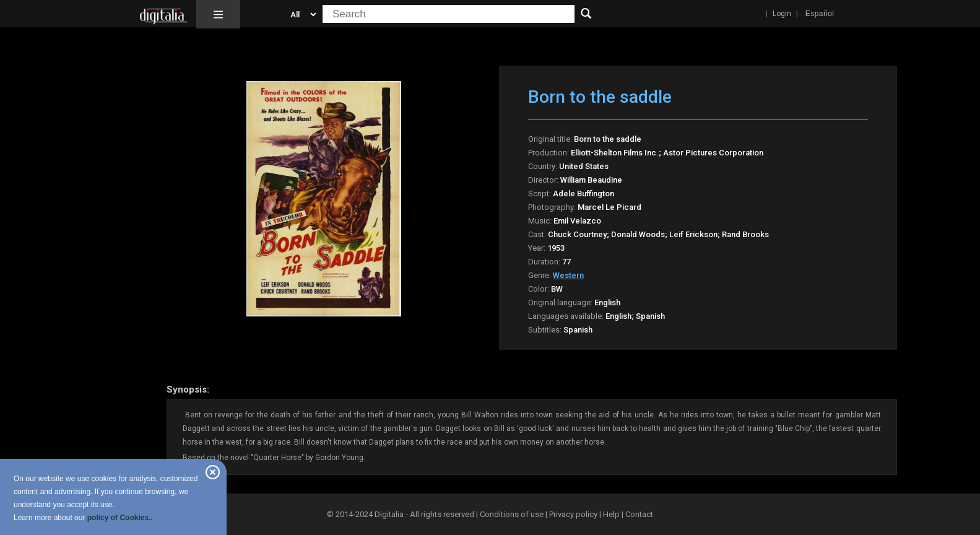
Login (782, 14)
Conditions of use (513, 514)
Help (611, 514)
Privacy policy (573, 514)
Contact (639, 514)
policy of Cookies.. (120, 518)
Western (568, 275)
